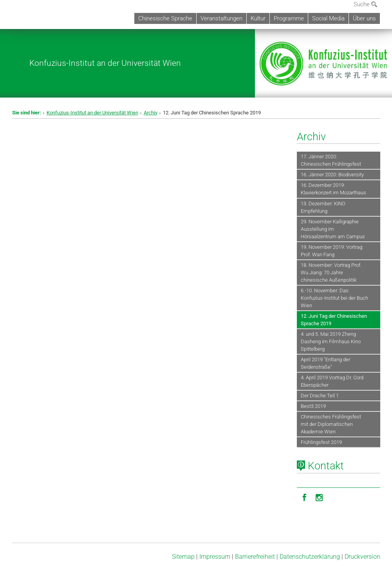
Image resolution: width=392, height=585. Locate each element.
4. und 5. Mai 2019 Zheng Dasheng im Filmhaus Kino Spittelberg (331, 341)
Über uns (364, 18)
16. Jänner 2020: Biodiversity (332, 175)
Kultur (258, 18)
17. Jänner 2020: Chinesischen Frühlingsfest (331, 160)
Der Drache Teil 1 (320, 396)
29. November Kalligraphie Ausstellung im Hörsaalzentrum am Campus (333, 229)
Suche (365, 4)
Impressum (215, 557)
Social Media (328, 18)
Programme (289, 18)
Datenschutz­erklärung (310, 557)
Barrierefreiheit (255, 557)
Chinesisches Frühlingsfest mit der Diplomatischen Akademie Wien (331, 424)
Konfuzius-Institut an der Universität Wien (105, 63)
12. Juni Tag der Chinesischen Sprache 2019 (334, 320)
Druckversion (362, 557)
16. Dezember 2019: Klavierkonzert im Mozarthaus (333, 189)
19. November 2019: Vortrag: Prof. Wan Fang (332, 251)
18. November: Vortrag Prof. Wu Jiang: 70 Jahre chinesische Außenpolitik (331, 273)
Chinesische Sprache (165, 18)
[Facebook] (304, 497)
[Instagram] (319, 497)
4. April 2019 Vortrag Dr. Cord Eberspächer (332, 381)
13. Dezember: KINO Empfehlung (323, 207)
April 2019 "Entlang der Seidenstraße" (325, 363)
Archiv (151, 113)
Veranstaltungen (221, 18)
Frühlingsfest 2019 (321, 442)
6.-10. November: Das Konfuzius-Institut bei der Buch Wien (334, 298)
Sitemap (183, 557)
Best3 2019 (313, 406)
